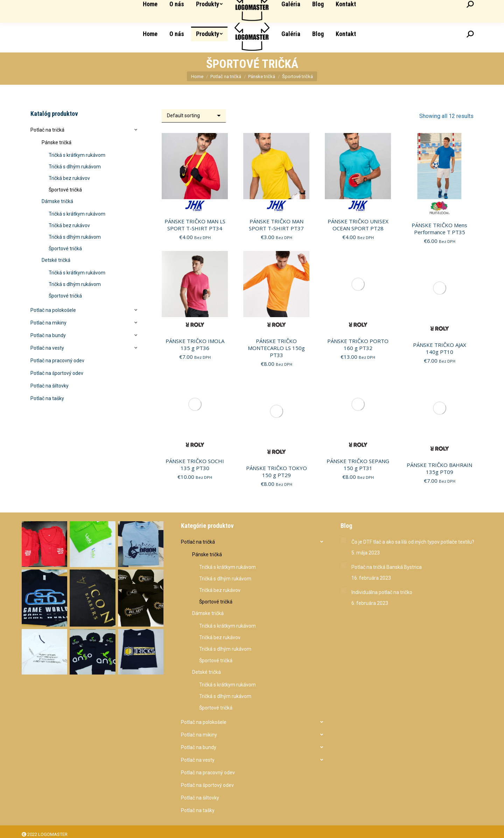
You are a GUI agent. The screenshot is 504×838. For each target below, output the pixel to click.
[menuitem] (150, 34)
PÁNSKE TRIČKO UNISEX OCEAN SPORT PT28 (358, 225)
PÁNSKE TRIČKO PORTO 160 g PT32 (358, 344)
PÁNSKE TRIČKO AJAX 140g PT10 (440, 348)
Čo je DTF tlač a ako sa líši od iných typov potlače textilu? (413, 542)
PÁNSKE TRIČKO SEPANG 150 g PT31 (358, 465)
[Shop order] (194, 116)
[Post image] (343, 540)
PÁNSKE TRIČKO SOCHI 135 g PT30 (195, 465)
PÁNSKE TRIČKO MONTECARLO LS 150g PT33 (276, 348)
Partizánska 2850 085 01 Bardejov (384, 8)
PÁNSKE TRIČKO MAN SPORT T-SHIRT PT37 (276, 225)
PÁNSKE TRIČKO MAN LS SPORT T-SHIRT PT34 (195, 225)
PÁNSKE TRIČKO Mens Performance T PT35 (439, 229)
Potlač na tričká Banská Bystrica (387, 567)
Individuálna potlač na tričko (382, 592)
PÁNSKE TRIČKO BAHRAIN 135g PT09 (439, 468)
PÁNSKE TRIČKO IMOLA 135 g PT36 (195, 344)
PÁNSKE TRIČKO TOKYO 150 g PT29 (276, 472)
